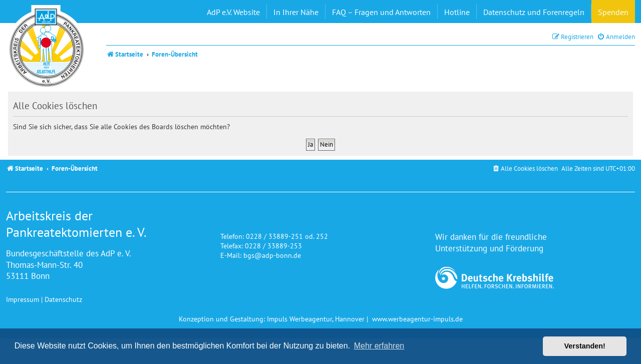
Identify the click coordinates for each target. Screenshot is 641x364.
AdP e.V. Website (233, 12)
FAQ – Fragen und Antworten (381, 12)
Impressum (23, 299)
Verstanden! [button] (585, 346)
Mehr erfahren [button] (379, 346)
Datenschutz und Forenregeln (534, 12)
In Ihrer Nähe (296, 12)
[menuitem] (616, 37)
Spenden (613, 12)
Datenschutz (63, 299)
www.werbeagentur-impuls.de (417, 319)
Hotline (457, 12)
